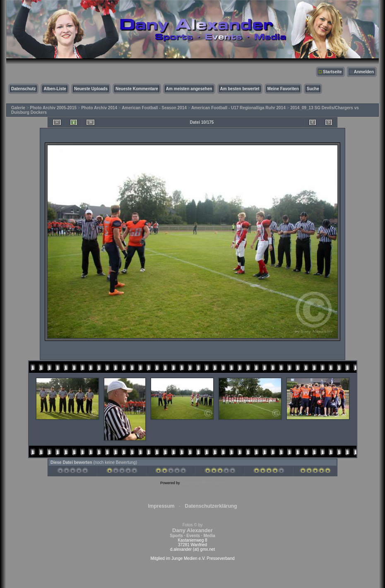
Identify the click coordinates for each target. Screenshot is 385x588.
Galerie (18, 108)
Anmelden (364, 72)
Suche (313, 89)
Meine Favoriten (283, 89)
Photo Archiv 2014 (99, 108)
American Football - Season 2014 (154, 108)
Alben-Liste (55, 89)
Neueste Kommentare (137, 89)
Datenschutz (23, 89)
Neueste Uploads (91, 89)
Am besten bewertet (240, 89)
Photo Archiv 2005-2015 (53, 108)
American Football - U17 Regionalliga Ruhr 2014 (238, 108)
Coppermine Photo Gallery (203, 483)
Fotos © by (192, 530)
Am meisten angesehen (189, 89)
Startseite (332, 72)
